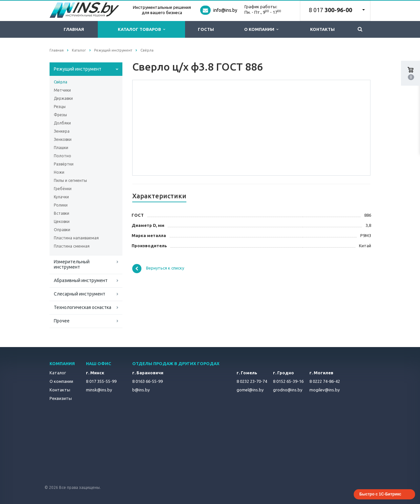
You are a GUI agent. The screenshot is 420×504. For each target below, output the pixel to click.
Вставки (62, 213)
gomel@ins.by (250, 390)
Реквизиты (61, 398)
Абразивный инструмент (81, 280)
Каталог (58, 373)
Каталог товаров (141, 29)
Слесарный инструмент (80, 294)
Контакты (322, 29)
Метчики (62, 90)
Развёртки (64, 164)
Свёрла (61, 82)
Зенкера (62, 131)
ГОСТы (206, 29)
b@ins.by (141, 390)
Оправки (62, 230)
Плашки (61, 148)
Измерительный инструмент (72, 264)
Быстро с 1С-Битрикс (380, 494)
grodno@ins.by (288, 390)
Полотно (63, 156)
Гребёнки (63, 189)
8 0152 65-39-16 (288, 381)
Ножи (59, 172)
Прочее (62, 321)
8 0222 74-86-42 (325, 381)
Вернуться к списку (158, 269)
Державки (63, 98)
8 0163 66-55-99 (147, 381)
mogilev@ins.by (325, 390)
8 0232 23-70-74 (252, 381)
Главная (74, 29)
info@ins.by (225, 10)
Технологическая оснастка (83, 307)
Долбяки (62, 123)
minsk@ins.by (99, 390)
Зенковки (63, 139)
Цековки (62, 221)
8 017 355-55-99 (101, 381)
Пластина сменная (72, 246)
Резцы (60, 107)
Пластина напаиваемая (76, 238)
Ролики (61, 205)
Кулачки (61, 197)
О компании (261, 29)
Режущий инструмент (78, 69)
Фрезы (60, 115)
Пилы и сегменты (70, 180)
